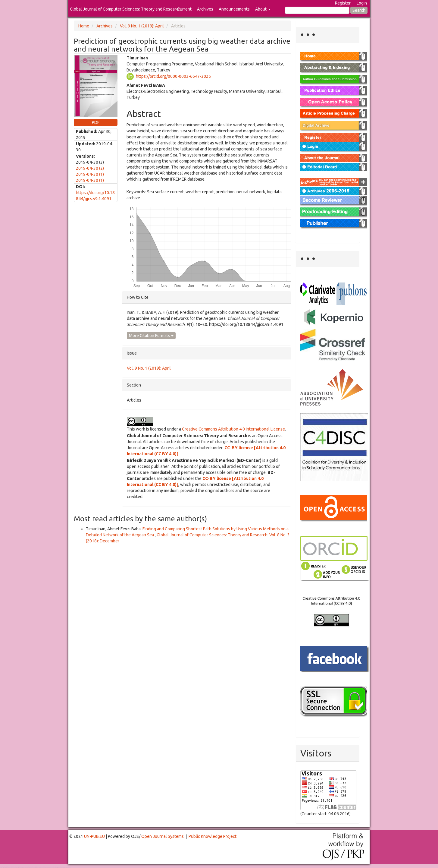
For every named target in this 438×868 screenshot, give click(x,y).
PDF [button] (96, 122)
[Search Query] (317, 10)
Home (84, 26)
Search (359, 10)
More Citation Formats (151, 336)
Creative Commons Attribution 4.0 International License (233, 429)
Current (184, 9)
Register (343, 3)
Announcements (234, 9)
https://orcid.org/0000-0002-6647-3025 (173, 76)
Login (362, 3)
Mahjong (25, 868)
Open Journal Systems (163, 836)
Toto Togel (24, 867)
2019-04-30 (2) (90, 168)
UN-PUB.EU (94, 836)
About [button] (263, 9)
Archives (205, 9)
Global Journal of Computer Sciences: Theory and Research (125, 9)
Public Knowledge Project (213, 836)
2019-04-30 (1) (90, 174)
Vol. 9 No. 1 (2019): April (142, 26)
